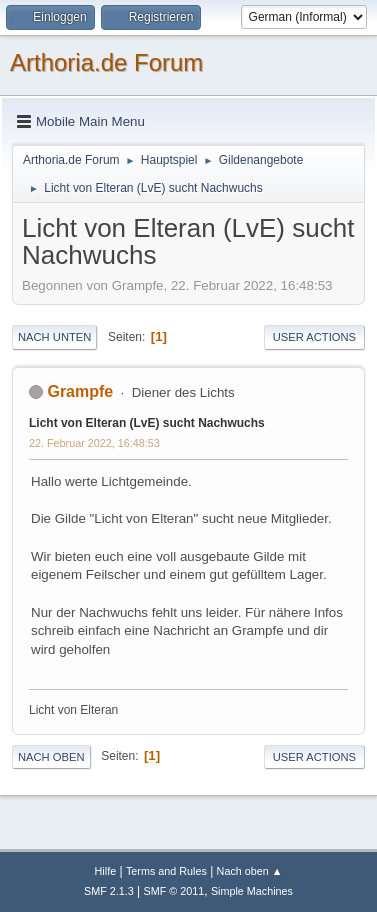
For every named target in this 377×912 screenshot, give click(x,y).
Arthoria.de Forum (106, 62)
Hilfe (106, 871)
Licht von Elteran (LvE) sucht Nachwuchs (147, 423)
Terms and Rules (166, 871)
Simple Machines (252, 891)
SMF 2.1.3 (109, 891)
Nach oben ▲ (250, 871)
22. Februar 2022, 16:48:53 (94, 443)
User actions (314, 337)
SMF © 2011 (174, 891)
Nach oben (51, 757)
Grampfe (80, 391)
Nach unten (54, 337)
